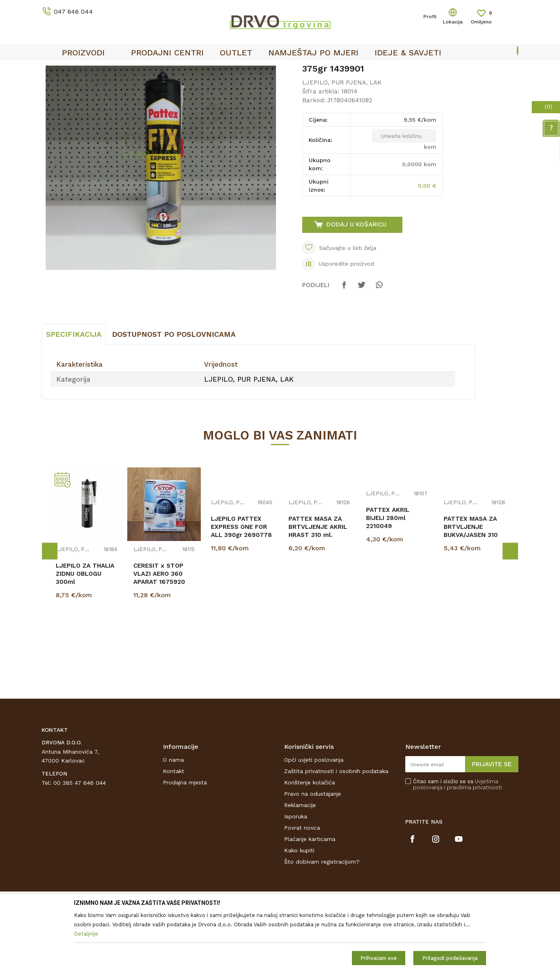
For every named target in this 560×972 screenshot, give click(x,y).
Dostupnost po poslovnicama (174, 394)
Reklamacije (300, 865)
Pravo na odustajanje (313, 854)
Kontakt (174, 831)
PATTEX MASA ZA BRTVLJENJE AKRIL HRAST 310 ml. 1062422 (318, 591)
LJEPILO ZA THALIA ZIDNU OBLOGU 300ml (85, 634)
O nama (173, 820)
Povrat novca (302, 888)
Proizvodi (53, 86)
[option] (280, 69)
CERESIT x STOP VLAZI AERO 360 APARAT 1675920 (159, 634)
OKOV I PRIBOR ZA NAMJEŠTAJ (112, 86)
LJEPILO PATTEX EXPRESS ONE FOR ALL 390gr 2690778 (241, 587)
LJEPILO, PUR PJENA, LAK (193, 86)
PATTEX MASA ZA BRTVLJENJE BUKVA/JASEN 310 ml (471, 591)
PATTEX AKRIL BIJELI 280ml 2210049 (388, 578)
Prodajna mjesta (185, 843)
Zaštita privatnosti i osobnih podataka (336, 831)
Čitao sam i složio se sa (457, 845)
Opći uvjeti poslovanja (314, 820)
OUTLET (279, 69)
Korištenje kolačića (309, 843)
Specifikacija (74, 394)
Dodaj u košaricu (356, 285)
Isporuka (296, 877)
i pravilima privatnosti (473, 847)
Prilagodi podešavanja (450, 958)
